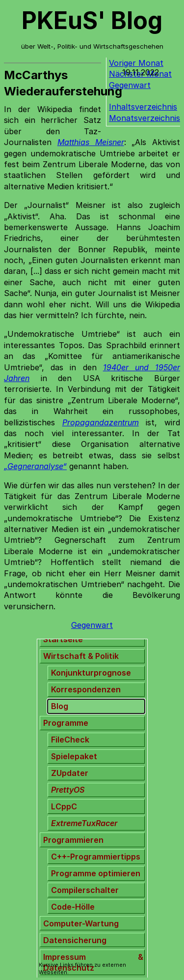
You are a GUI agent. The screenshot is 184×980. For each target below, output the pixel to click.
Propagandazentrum (101, 422)
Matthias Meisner (91, 142)
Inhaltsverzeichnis (143, 107)
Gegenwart (92, 625)
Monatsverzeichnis (145, 118)
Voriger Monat (136, 63)
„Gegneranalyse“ (35, 466)
